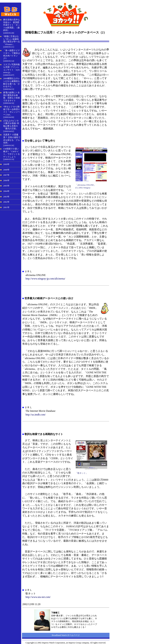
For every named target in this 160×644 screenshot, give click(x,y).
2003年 (6, 197)
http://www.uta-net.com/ (38, 597)
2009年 (6, 164)
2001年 (6, 207)
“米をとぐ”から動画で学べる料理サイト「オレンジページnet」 (12, 111)
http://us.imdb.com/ (36, 415)
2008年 (6, 170)
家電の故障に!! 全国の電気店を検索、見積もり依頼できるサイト (12, 96)
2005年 (6, 186)
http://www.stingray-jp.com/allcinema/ (45, 279)
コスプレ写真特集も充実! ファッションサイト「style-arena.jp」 (12, 68)
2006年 (6, 180)
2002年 (6, 202)
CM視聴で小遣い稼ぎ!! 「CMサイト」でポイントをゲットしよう (12, 153)
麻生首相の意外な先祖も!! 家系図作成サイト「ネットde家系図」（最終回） (12, 25)
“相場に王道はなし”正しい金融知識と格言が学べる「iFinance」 (12, 40)
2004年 (6, 191)
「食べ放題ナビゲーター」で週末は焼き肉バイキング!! (12, 54)
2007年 (6, 175)
